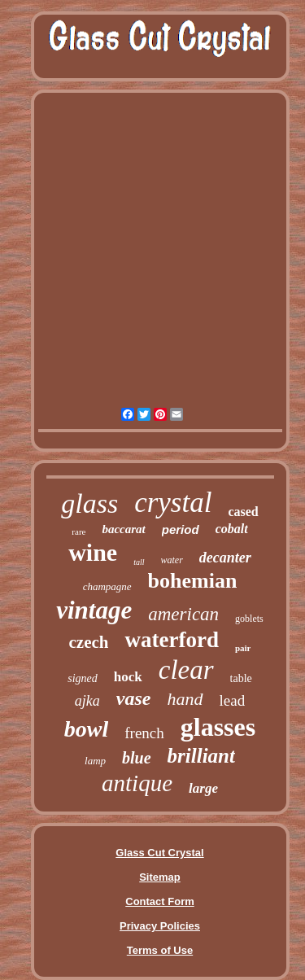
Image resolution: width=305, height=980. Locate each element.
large (203, 788)
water (172, 560)
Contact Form (160, 901)
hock (128, 677)
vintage (94, 610)
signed (83, 678)
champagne (107, 586)
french (144, 733)
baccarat (123, 529)
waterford (171, 640)
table (241, 678)
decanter (225, 558)
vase (134, 698)
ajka (87, 701)
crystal (173, 503)
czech (89, 642)
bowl (86, 729)
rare (78, 532)
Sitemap (160, 877)
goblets (249, 619)
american (183, 614)
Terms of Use (160, 950)
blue (137, 758)
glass (89, 503)
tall (139, 562)
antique (137, 783)
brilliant (201, 756)
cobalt (232, 529)
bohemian (193, 581)
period (181, 529)
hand (185, 699)
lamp (95, 761)
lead (233, 700)
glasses (218, 727)
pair (243, 648)
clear (186, 670)
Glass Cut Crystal (159, 853)
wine (93, 552)
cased (243, 512)
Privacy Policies (160, 926)
